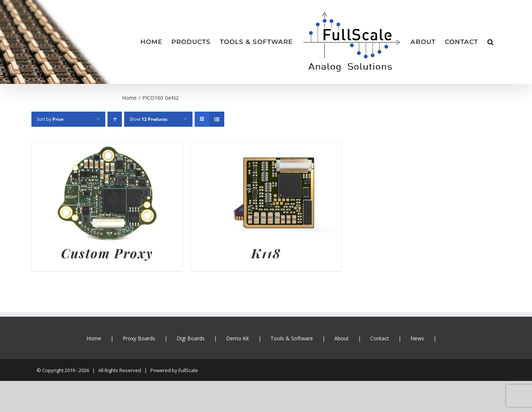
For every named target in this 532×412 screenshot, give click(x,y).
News (417, 338)
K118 (266, 253)
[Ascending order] (115, 119)
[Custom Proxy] (107, 148)
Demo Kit (238, 338)
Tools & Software (292, 338)
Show (148, 119)
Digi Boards (191, 338)
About (342, 338)
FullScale (188, 370)
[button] (490, 42)
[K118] (266, 148)
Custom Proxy (107, 253)
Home (94, 338)
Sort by (50, 119)
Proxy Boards (139, 338)
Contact (380, 338)
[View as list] (217, 119)
